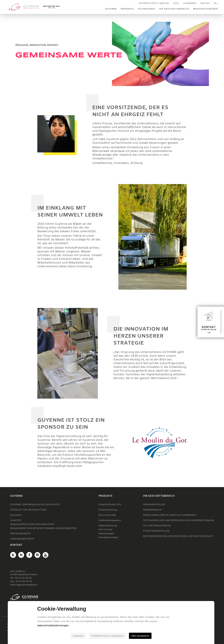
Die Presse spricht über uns (154, 3)
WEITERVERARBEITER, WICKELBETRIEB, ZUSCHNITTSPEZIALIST (178, 536)
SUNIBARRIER (190, 3)
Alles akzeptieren (141, 636)
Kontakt (205, 3)
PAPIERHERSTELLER (154, 505)
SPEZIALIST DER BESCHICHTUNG (28, 510)
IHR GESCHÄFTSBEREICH (174, 9)
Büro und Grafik (107, 515)
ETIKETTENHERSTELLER (156, 531)
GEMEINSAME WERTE (22, 539)
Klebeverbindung (108, 526)
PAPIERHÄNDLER (152, 510)
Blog (176, 3)
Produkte (127, 9)
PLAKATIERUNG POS (110, 505)
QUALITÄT (16, 521)
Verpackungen (106, 534)
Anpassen (79, 636)
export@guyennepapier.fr (24, 585)
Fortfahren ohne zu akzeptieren (108, 636)
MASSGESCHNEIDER (205, 9)
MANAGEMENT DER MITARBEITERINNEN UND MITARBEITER (43, 528)
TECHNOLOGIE (146, 9)
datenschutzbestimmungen (54, 625)
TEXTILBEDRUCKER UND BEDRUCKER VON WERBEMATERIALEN (178, 521)
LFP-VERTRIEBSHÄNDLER (157, 526)
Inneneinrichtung (108, 510)
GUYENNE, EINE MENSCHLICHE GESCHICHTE (35, 505)
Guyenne (111, 9)
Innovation (16, 515)
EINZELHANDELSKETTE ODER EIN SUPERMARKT (170, 515)
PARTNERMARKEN (20, 534)
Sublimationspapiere (110, 521)
